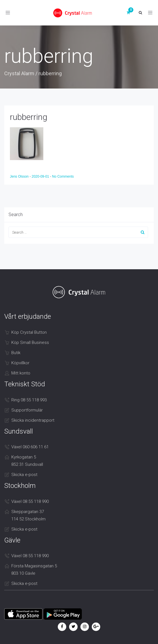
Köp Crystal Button (29, 332)
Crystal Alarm (19, 73)
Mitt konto (21, 373)
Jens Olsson (20, 176)
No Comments (63, 176)
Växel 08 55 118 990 (30, 501)
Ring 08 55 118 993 (29, 400)
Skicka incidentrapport (33, 420)
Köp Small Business (30, 343)
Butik (16, 353)
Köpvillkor (20, 363)
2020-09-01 (41, 176)
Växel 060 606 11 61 (30, 447)
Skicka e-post (24, 475)
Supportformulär (27, 410)
